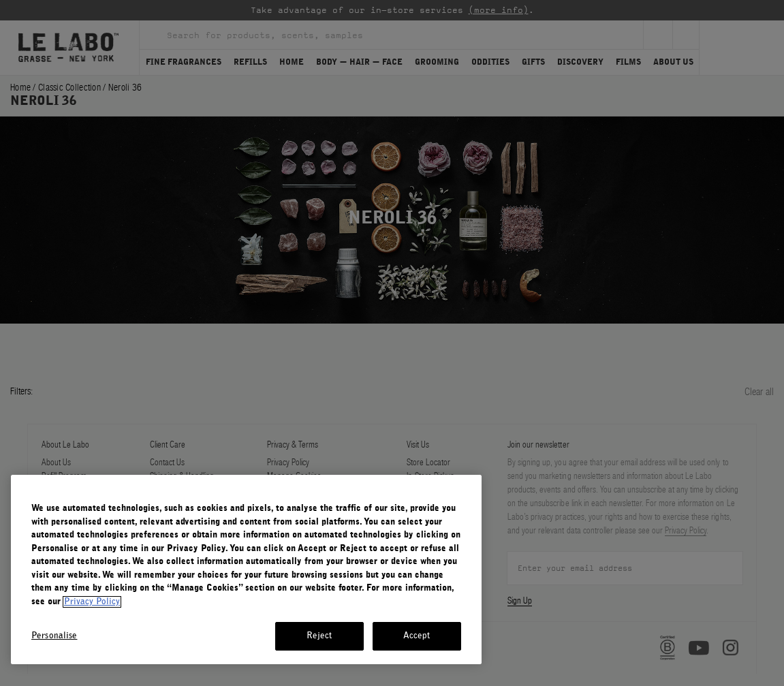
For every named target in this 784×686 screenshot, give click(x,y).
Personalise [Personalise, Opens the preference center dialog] (54, 636)
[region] (246, 570)
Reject (319, 636)
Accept (417, 636)
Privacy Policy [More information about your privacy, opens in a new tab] (92, 602)
